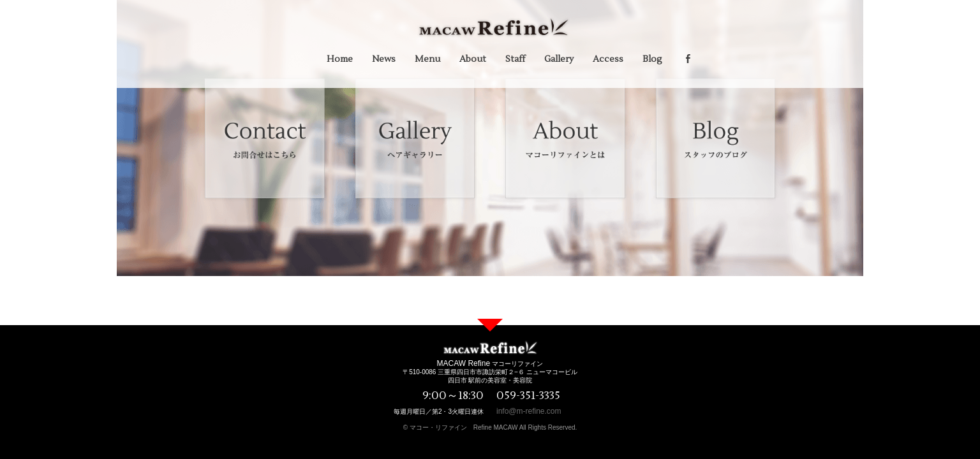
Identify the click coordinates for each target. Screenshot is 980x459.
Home (340, 59)
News (384, 59)
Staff (515, 59)
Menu (427, 59)
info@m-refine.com (529, 411)
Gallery (559, 59)
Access (608, 59)
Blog (652, 59)
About (473, 59)
